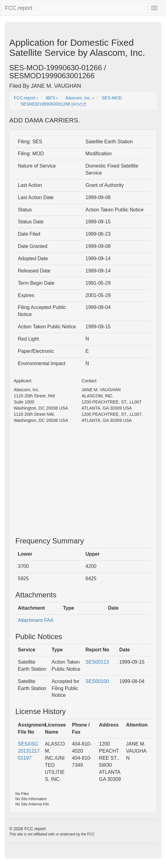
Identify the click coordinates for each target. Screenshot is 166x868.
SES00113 (97, 662)
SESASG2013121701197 (29, 751)
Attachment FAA (36, 620)
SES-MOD (112, 98)
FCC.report (19, 8)
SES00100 (97, 681)
